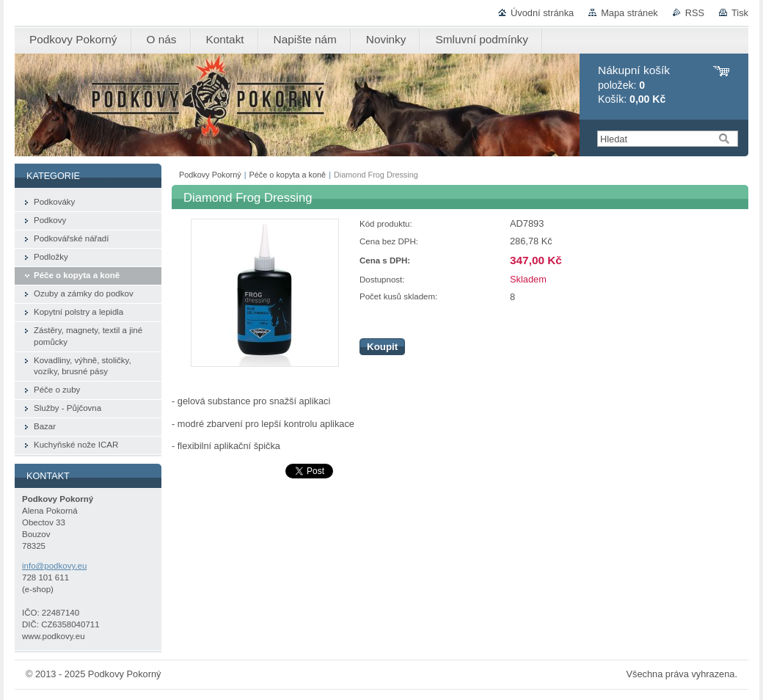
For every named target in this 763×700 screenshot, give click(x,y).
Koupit (382, 347)
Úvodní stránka (542, 13)
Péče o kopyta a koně (288, 175)
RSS (695, 13)
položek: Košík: (634, 85)
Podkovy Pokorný (210, 175)
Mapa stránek (629, 13)
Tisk (740, 13)
